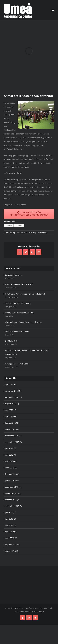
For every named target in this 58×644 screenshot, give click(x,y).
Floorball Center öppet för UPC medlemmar (23, 322)
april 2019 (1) (11, 461)
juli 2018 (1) (10, 512)
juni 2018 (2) (10, 519)
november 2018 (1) (13, 493)
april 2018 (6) (11, 532)
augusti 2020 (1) (12, 404)
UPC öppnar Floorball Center (17, 364)
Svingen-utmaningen (14, 275)
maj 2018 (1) (10, 525)
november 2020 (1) (13, 391)
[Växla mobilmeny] (53, 11)
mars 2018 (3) (11, 538)
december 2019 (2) (13, 436)
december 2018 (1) (13, 487)
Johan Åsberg (10, 233)
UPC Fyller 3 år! (12, 341)
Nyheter (32, 233)
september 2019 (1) (13, 442)
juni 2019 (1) (10, 448)
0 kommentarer (42, 233)
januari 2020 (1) (12, 429)
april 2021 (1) (11, 385)
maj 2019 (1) (10, 455)
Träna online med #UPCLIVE (17, 332)
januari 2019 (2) (12, 481)
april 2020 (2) (11, 416)
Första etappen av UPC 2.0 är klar (19, 284)
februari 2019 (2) (12, 474)
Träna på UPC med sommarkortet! (20, 313)
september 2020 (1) (13, 397)
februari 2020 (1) (12, 423)
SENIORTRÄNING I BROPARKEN (18, 303)
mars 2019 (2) (11, 468)
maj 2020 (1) (10, 410)
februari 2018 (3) (12, 544)
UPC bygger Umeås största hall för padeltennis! (25, 294)
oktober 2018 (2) (12, 500)
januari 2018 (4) (12, 551)
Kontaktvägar (39, 611)
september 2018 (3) (13, 506)
